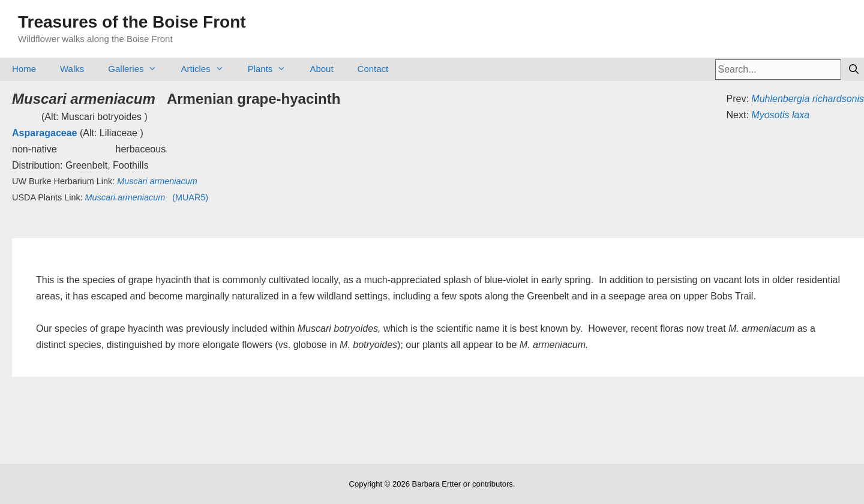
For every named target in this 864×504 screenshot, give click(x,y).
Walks (72, 69)
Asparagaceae (45, 133)
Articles (208, 69)
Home (24, 69)
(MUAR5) (147, 197)
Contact (373, 69)
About (321, 69)
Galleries (138, 69)
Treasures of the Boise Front (132, 22)
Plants (273, 69)
